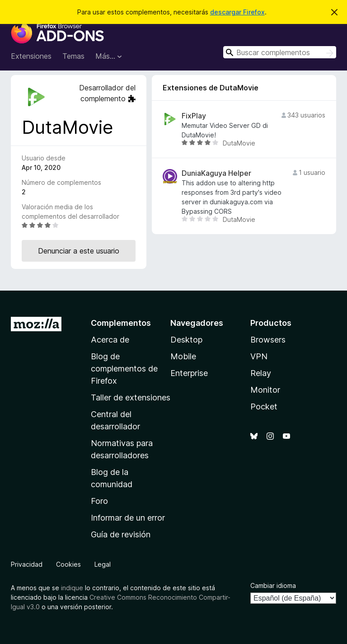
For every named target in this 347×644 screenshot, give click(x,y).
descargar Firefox (237, 12)
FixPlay (194, 116)
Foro (99, 501)
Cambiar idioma (273, 585)
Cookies (68, 564)
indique (72, 588)
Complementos (121, 323)
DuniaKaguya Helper (216, 173)
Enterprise (189, 373)
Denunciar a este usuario (79, 251)
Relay (261, 373)
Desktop (186, 340)
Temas (73, 56)
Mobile (183, 356)
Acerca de (110, 340)
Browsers (268, 340)
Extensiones (31, 56)
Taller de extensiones (131, 397)
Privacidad (27, 564)
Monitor (265, 390)
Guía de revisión (121, 534)
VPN (259, 356)
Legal (103, 564)
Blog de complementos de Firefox (124, 369)
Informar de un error (128, 518)
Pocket (264, 407)
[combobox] (280, 52)
